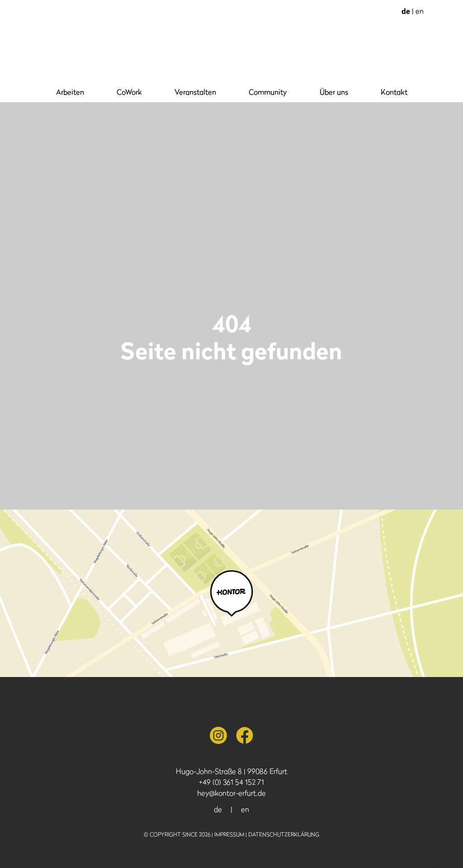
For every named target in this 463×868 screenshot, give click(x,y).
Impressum (229, 834)
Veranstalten (195, 92)
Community (268, 92)
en (420, 11)
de (407, 11)
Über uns (334, 92)
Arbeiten (70, 92)
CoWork (129, 92)
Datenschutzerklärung (284, 834)
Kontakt (394, 92)
